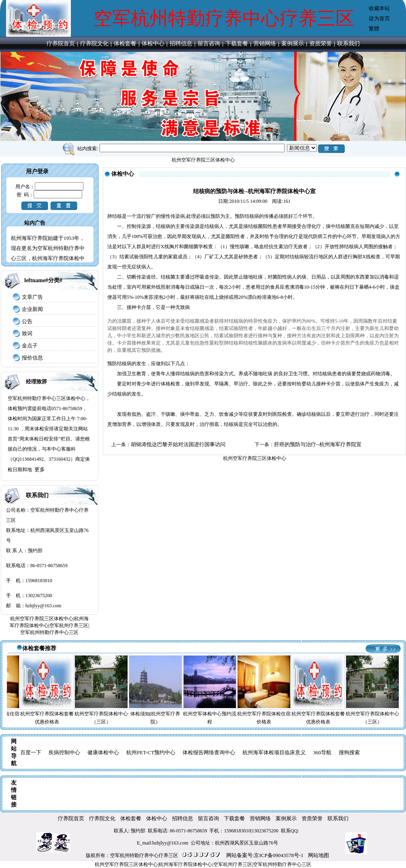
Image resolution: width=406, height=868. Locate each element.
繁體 (374, 29)
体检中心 (153, 44)
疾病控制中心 (64, 752)
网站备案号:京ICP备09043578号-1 (265, 855)
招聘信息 (181, 44)
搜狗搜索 (349, 752)
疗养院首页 (61, 44)
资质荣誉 (321, 44)
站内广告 (35, 223)
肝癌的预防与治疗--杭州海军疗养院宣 (318, 444)
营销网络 (265, 44)
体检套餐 (125, 44)
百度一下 (31, 752)
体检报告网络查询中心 (209, 752)
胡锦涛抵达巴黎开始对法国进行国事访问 (178, 444)
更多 (40, 469)
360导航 (322, 752)
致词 (27, 333)
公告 (27, 321)
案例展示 (293, 44)
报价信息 (32, 358)
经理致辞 (36, 382)
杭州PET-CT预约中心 (151, 752)
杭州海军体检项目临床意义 (274, 752)
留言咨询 (209, 44)
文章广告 (32, 297)
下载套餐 (237, 44)
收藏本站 (379, 8)
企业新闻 (32, 309)
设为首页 (379, 18)
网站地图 (319, 855)
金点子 (30, 346)
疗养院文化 (94, 44)
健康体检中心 (103, 752)
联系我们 (349, 44)
